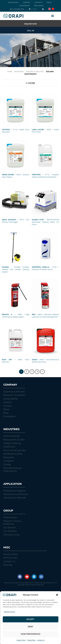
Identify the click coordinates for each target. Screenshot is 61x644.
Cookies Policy (21, 640)
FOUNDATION (24, 6)
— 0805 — (45, 316)
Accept (30, 619)
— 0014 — (16, 221)
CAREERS (26, 2)
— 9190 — (45, 268)
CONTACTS (38, 2)
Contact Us (41, 640)
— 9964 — (45, 361)
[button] (57, 595)
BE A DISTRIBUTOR (17, 9)
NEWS (49, 2)
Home (10, 72)
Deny (31, 627)
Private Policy (31, 640)
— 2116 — (16, 131)
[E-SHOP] (29, 9)
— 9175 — (45, 176)
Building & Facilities (35, 72)
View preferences (30, 634)
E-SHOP (34, 9)
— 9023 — (16, 176)
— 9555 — (45, 131)
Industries (19, 72)
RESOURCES (39, 6)
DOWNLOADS (13, 2)
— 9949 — (16, 361)
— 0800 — (16, 316)
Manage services (10, 612)
